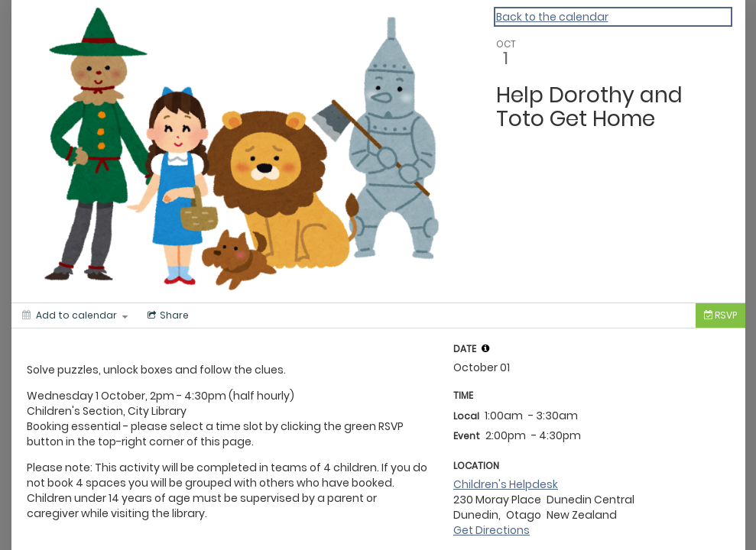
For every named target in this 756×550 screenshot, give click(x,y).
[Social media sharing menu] (167, 315)
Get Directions (492, 530)
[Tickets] (720, 315)
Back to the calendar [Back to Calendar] (552, 17)
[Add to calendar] (75, 315)
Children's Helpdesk (506, 484)
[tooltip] (485, 348)
